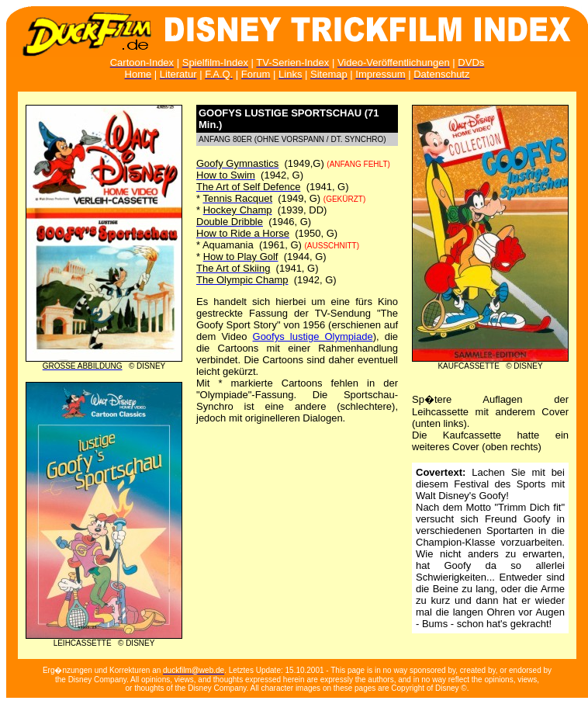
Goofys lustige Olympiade (313, 336)
